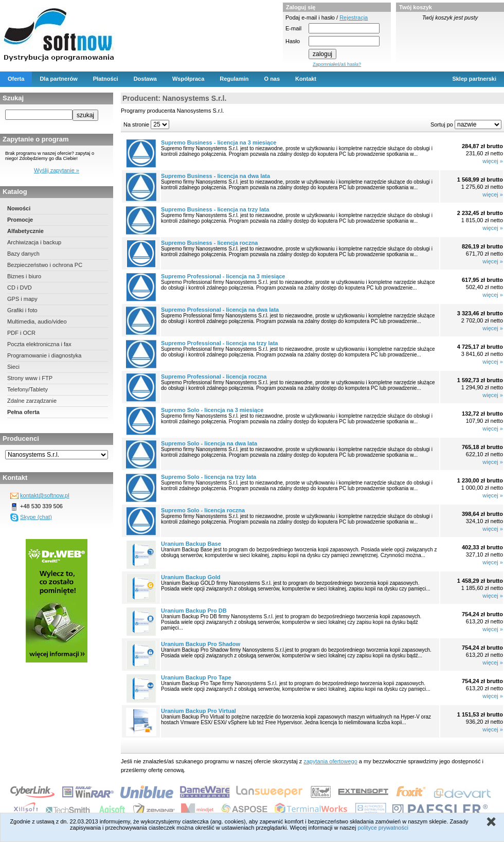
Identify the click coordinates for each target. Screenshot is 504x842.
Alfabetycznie (25, 231)
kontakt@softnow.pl (45, 495)
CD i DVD (20, 288)
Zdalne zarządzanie (32, 401)
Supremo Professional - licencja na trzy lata (219, 343)
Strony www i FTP (30, 378)
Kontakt (306, 79)
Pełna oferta (23, 412)
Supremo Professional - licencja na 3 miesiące (223, 276)
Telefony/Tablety (28, 389)
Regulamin (234, 79)
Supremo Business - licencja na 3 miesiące (219, 142)
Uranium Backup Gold (191, 577)
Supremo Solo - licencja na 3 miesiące (212, 410)
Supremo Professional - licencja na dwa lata (220, 310)
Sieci (13, 367)
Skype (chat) (36, 517)
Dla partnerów (58, 79)
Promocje (20, 220)
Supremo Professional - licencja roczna (214, 377)
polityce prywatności (383, 828)
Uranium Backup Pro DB (194, 611)
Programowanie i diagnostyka (44, 355)
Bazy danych (23, 254)
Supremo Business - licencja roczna (209, 243)
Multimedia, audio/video (37, 321)
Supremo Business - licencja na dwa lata (215, 176)
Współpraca (188, 79)
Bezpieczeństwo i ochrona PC (45, 265)
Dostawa (145, 79)
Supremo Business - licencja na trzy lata (215, 209)
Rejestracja (354, 17)
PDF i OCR (21, 333)
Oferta (16, 79)
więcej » (493, 161)
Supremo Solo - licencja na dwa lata (209, 443)
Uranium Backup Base (191, 544)
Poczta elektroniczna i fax (39, 344)
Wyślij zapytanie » (57, 170)
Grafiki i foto (22, 310)
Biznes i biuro (24, 276)
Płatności (106, 79)
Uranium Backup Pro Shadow (201, 644)
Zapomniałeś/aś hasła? (337, 64)
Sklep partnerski (474, 79)
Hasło (293, 41)
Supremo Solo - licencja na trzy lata (209, 477)
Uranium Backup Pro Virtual (199, 711)
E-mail (293, 28)
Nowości (19, 208)
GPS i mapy (22, 299)
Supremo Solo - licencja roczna (203, 510)
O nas (272, 79)
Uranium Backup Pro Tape (196, 677)
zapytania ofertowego (330, 761)
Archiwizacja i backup (34, 242)
